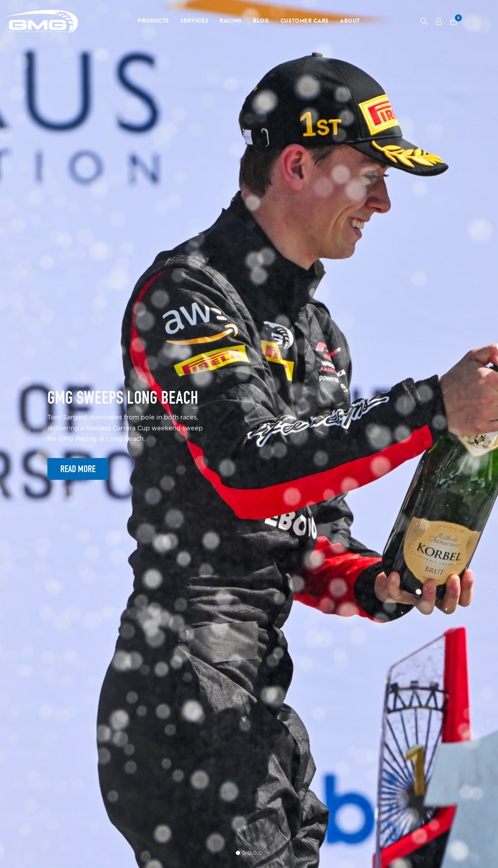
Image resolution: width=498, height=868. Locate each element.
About (350, 21)
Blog (261, 21)
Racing (231, 21)
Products (154, 21)
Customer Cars (305, 21)
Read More (78, 469)
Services (194, 21)
